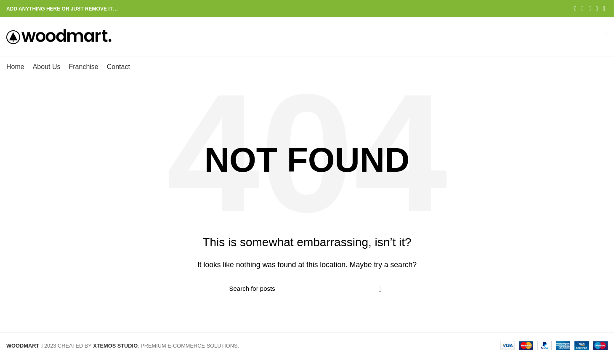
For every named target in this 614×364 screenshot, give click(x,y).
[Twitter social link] (583, 9)
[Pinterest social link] (590, 9)
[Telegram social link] (604, 9)
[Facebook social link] (575, 9)
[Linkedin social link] (597, 9)
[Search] (307, 294)
